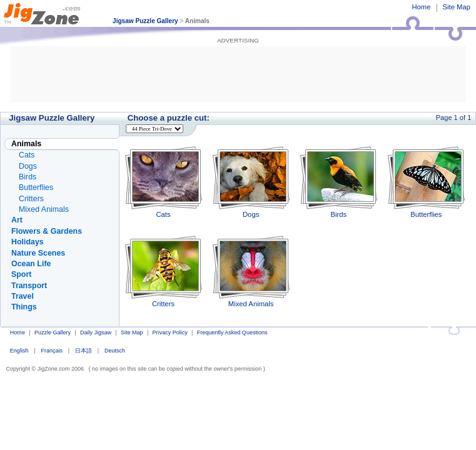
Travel (23, 296)
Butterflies (426, 182)
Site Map (457, 7)
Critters (164, 272)
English (19, 351)
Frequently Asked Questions (232, 332)
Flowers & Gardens (47, 231)
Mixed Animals (251, 272)
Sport (21, 274)
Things (24, 307)
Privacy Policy (170, 332)
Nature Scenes (38, 253)
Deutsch (115, 351)
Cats (164, 182)
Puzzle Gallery (53, 332)
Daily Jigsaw (96, 332)
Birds (339, 182)
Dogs (251, 182)
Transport (29, 286)
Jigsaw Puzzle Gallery (145, 21)
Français (52, 351)
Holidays (28, 242)
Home (421, 7)
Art (17, 220)
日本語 (84, 351)
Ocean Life (31, 264)
